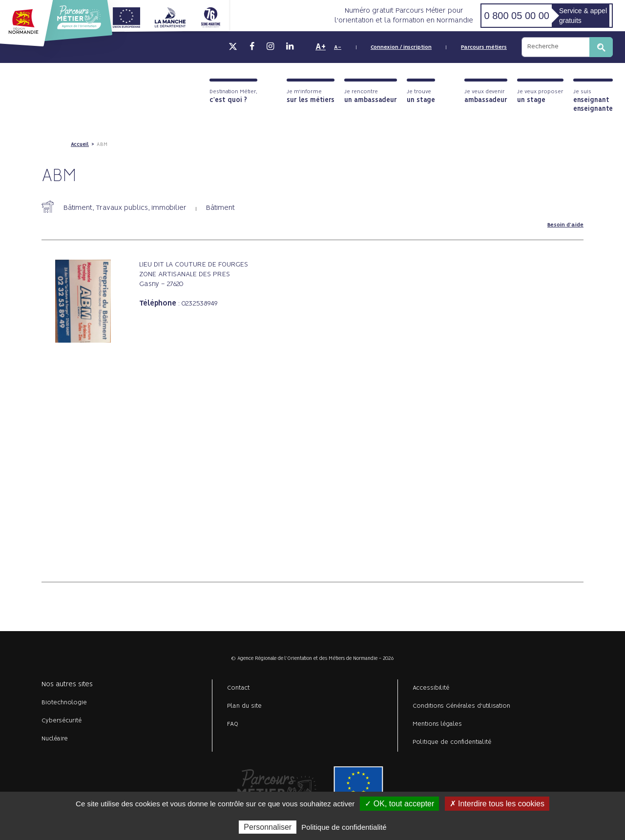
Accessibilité (431, 688)
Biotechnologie (64, 703)
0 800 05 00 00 (516, 16)
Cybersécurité (62, 721)
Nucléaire (55, 739)
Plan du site (244, 706)
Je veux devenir (486, 96)
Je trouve (421, 96)
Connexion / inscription (401, 47)
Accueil (80, 144)
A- (338, 47)
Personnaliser (268, 827)
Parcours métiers (484, 47)
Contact (239, 688)
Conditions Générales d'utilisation (461, 706)
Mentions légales (437, 724)
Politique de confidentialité (452, 742)
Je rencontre (371, 96)
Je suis (593, 101)
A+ (321, 47)
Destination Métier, (233, 96)
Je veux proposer (540, 96)
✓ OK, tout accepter (399, 804)
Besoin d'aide (565, 225)
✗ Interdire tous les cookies (497, 804)
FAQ (233, 724)
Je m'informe (311, 96)
